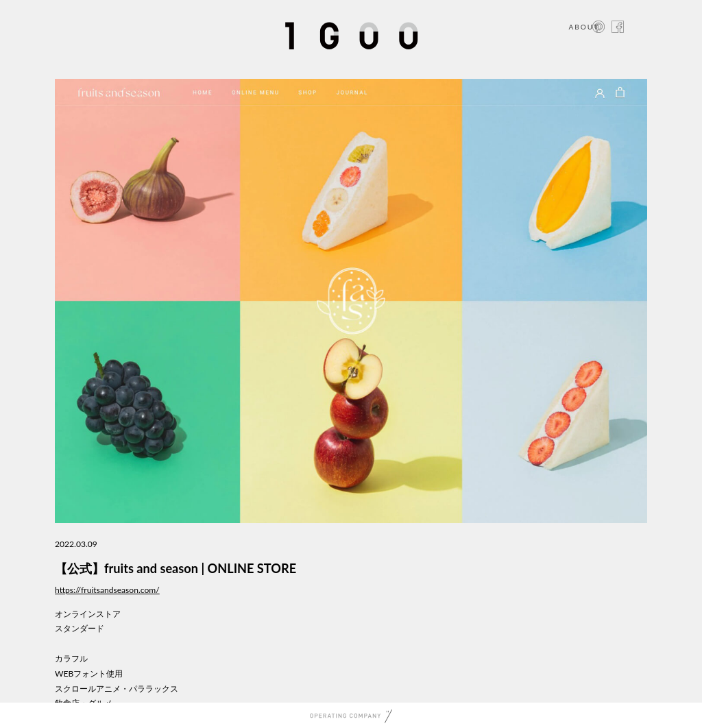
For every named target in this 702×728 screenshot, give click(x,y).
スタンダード (80, 628)
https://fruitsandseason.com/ (107, 590)
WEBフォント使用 (89, 674)
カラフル (71, 658)
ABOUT (584, 27)
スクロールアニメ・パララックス (117, 689)
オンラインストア (88, 614)
